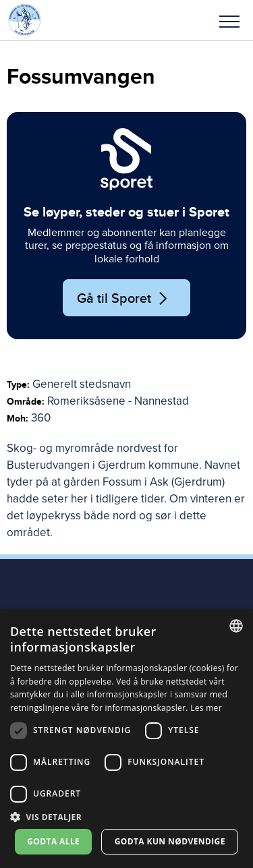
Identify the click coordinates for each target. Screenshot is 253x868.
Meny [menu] (229, 22)
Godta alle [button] (53, 841)
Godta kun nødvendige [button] (170, 841)
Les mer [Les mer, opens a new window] (206, 708)
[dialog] (126, 739)
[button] (229, 20)
